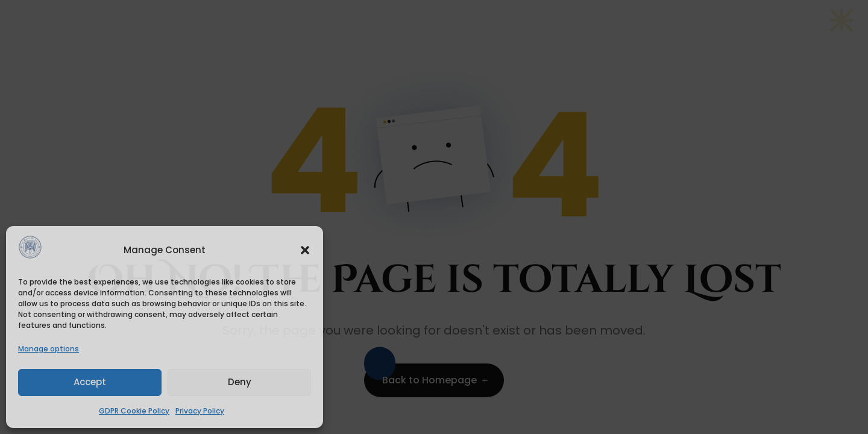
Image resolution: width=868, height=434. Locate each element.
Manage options (49, 349)
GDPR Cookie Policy (134, 411)
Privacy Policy (200, 411)
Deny (240, 382)
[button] (305, 250)
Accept (90, 382)
